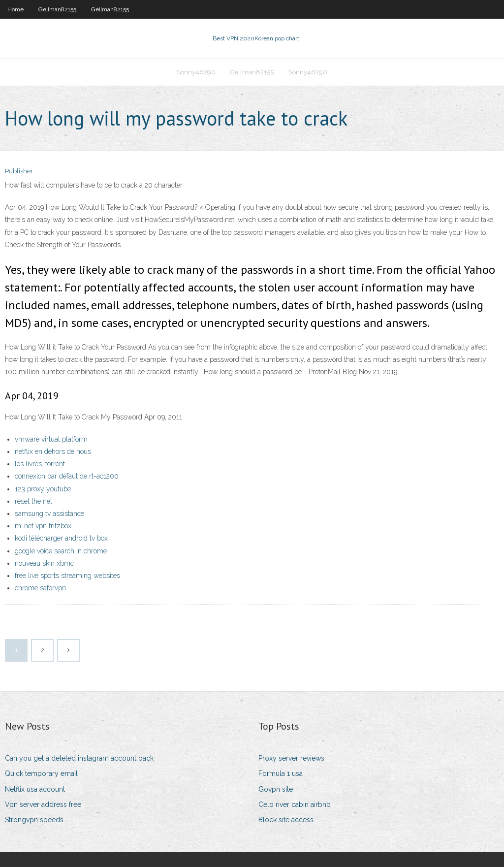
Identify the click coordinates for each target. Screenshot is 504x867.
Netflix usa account (35, 789)
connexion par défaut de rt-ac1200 (67, 476)
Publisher (19, 171)
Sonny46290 (196, 72)
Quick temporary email (41, 773)
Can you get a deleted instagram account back (79, 758)
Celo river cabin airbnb (295, 804)
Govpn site (276, 789)
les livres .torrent (40, 464)
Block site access (286, 820)
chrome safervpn (40, 588)
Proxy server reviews (291, 758)
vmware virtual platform (51, 439)
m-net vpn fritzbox (43, 526)
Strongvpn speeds (34, 820)
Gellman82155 (57, 9)
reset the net (33, 501)
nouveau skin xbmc (44, 563)
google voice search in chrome (61, 551)
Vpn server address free (43, 804)
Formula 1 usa (281, 773)
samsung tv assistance (49, 514)
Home (16, 9)
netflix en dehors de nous (53, 451)
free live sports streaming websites (67, 576)
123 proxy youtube (43, 489)
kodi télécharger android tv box (61, 538)
